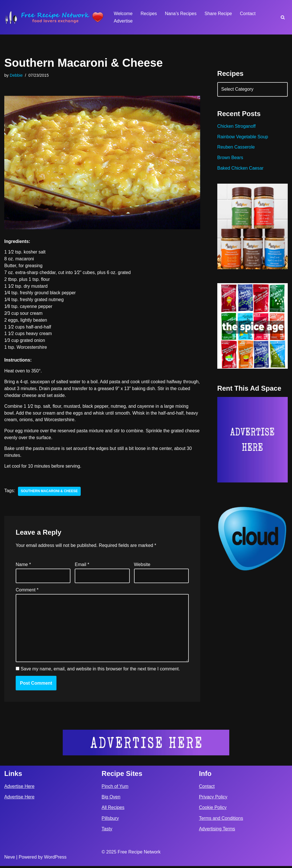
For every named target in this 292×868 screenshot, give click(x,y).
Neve (10, 859)
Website (142, 566)
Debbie (16, 75)
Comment (27, 592)
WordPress (55, 859)
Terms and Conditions (221, 820)
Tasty (107, 831)
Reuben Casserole (236, 148)
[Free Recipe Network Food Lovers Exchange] (54, 17)
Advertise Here (19, 788)
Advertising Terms (217, 831)
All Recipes (113, 810)
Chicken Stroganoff (237, 127)
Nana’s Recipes (181, 14)
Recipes (149, 14)
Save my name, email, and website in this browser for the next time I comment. (100, 671)
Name (23, 566)
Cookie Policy (213, 810)
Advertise (123, 21)
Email (82, 566)
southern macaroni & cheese (49, 493)
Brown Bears (230, 158)
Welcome (123, 14)
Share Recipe (219, 14)
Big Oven (111, 799)
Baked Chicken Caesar (241, 169)
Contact (249, 14)
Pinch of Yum (115, 788)
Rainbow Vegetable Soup (243, 137)
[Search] (283, 17)
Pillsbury (110, 820)
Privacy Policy (213, 799)
